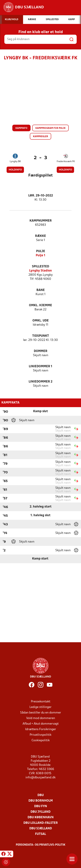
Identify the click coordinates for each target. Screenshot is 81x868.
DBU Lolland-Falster (41, 823)
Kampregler (40, 137)
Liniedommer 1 (40, 366)
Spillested (40, 267)
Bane (41, 290)
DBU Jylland (40, 812)
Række (40, 236)
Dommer (41, 351)
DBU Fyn (41, 806)
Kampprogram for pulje (50, 128)
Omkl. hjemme (40, 305)
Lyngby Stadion (40, 271)
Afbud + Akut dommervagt (41, 724)
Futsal (40, 834)
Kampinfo (21, 128)
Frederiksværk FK (66, 162)
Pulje (41, 251)
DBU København (41, 817)
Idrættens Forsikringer (41, 729)
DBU (41, 795)
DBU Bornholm (41, 801)
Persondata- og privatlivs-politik (41, 845)
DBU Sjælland (41, 829)
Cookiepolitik (41, 740)
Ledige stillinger (40, 707)
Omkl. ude (41, 321)
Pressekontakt (41, 702)
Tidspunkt (41, 336)
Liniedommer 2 (40, 382)
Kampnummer (41, 221)
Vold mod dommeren (41, 718)
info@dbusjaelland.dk (40, 778)
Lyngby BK (15, 162)
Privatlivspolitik (40, 735)
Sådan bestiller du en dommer (41, 713)
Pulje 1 (40, 255)
